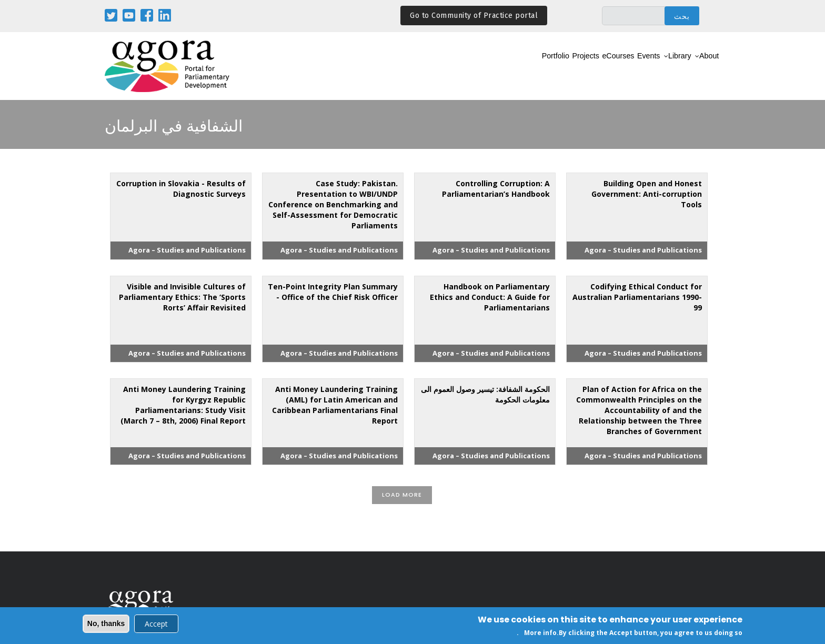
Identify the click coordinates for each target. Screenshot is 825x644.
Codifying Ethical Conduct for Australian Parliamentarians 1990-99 (637, 297)
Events (622, 67)
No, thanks (106, 625)
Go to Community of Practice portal (474, 16)
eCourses (579, 67)
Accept (156, 625)
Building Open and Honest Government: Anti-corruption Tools (647, 194)
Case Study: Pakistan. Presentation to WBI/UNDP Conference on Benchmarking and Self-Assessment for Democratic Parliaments (333, 204)
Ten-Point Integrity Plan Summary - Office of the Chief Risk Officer (333, 292)
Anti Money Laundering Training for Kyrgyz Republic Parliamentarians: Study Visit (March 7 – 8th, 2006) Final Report (183, 405)
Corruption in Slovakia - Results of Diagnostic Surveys (181, 189)
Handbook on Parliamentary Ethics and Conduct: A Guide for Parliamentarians (490, 297)
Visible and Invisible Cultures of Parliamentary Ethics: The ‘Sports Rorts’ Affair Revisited (182, 297)
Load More (402, 495)
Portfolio (491, 67)
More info (540, 634)
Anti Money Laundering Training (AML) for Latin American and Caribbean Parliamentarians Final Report (335, 405)
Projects (534, 67)
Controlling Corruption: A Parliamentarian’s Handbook (496, 189)
